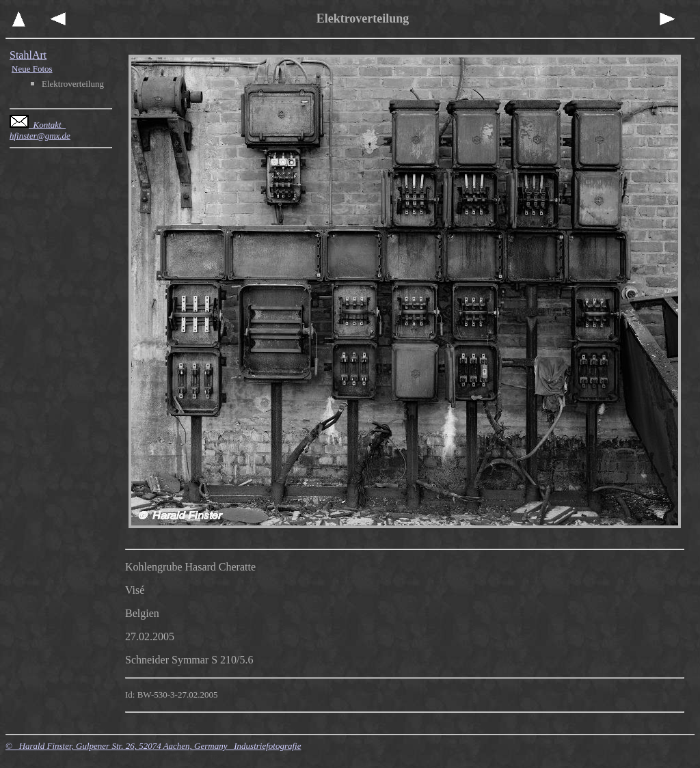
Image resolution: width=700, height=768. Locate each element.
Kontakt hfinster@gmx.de (40, 130)
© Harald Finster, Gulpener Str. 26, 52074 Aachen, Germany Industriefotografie (153, 746)
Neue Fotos (32, 69)
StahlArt (28, 55)
